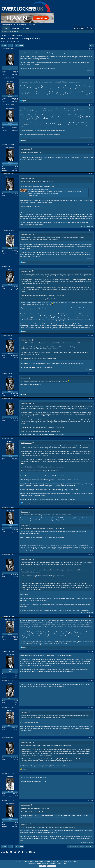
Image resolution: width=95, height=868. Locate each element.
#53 (92, 555)
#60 (92, 801)
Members (26, 28)
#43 (92, 105)
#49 (92, 373)
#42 (92, 78)
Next (20, 45)
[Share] (89, 49)
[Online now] (2, 618)
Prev (5, 45)
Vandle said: (25, 378)
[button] (20, 28)
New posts (5, 32)
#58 (92, 738)
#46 (92, 230)
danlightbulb (7, 42)
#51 (92, 438)
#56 (92, 681)
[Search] (91, 28)
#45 (92, 174)
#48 (92, 335)
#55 (92, 651)
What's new (15, 28)
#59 (92, 774)
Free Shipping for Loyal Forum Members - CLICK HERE (18, 25)
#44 (92, 145)
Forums (6, 28)
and (27, 503)
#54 (92, 616)
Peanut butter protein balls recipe (38, 189)
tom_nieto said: (25, 149)
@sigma (22, 622)
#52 (92, 507)
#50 (92, 399)
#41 (92, 49)
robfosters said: (25, 805)
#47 (92, 266)
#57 (92, 708)
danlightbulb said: (26, 178)
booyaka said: (25, 824)
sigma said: (24, 525)
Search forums (15, 32)
